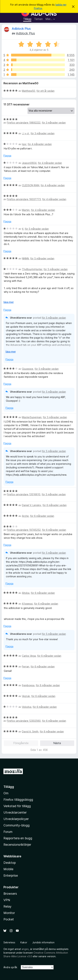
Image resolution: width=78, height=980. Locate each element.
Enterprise (11, 876)
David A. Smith (30, 731)
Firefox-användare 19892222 (24, 123)
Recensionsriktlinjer (17, 845)
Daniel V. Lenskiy (32, 505)
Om (6, 793)
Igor (24, 144)
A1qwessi (27, 604)
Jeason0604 (29, 163)
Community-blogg (17, 825)
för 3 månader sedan (54, 123)
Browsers (10, 894)
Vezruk (26, 696)
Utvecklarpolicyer (16, 819)
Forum (8, 832)
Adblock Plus (21, 29)
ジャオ (26, 133)
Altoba (26, 593)
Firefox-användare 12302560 (24, 721)
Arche (25, 516)
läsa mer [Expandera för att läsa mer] (9, 302)
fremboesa (28, 685)
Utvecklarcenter (15, 812)
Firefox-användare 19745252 (24, 530)
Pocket (9, 919)
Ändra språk (10, 967)
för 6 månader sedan (55, 505)
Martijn (26, 210)
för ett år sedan (45, 91)
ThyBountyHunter (32, 269)
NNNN (25, 258)
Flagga (7, 156)
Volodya (27, 707)
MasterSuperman (32, 417)
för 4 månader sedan (40, 144)
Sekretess (9, 942)
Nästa (57, 743)
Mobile (8, 869)
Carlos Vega (29, 656)
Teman (38, 19)
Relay (7, 906)
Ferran (26, 667)
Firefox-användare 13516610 (24, 494)
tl (23, 229)
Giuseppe (28, 369)
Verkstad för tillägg (17, 806)
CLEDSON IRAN (31, 185)
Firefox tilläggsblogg (18, 800)
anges (25, 949)
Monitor (9, 913)
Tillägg (27, 19)
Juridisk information (43, 942)
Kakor (24, 942)
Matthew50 (29, 91)
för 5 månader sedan (37, 229)
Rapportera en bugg (18, 838)
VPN (7, 900)
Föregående (21, 743)
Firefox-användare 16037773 (24, 199)
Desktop (10, 863)
